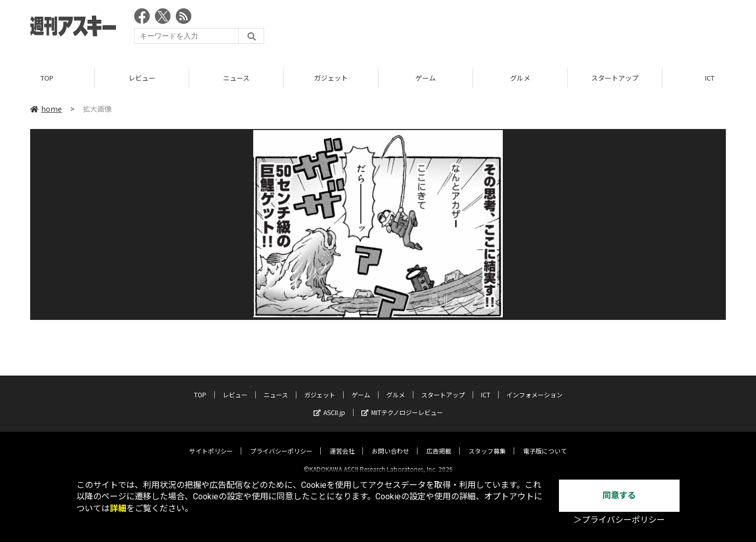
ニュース (236, 78)
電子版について (545, 442)
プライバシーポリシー (281, 442)
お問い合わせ (390, 442)
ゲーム (426, 78)
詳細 (118, 508)
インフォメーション (535, 386)
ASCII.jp (329, 403)
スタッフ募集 (487, 442)
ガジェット (331, 78)
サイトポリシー (211, 442)
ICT (486, 386)
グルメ (520, 78)
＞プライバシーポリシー (619, 520)
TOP (47, 78)
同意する (619, 495)
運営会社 (342, 442)
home (46, 109)
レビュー (142, 78)
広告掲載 (439, 442)
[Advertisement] (537, 29)
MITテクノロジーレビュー (402, 403)
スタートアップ (615, 78)
